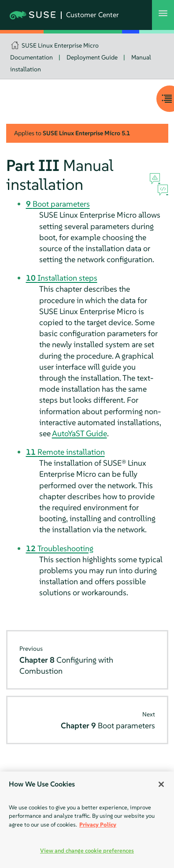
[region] (87, 820)
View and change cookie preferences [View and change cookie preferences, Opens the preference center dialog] (87, 851)
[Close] (161, 784)
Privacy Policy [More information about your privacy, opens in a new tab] (98, 825)
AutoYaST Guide (80, 433)
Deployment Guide (92, 57)
